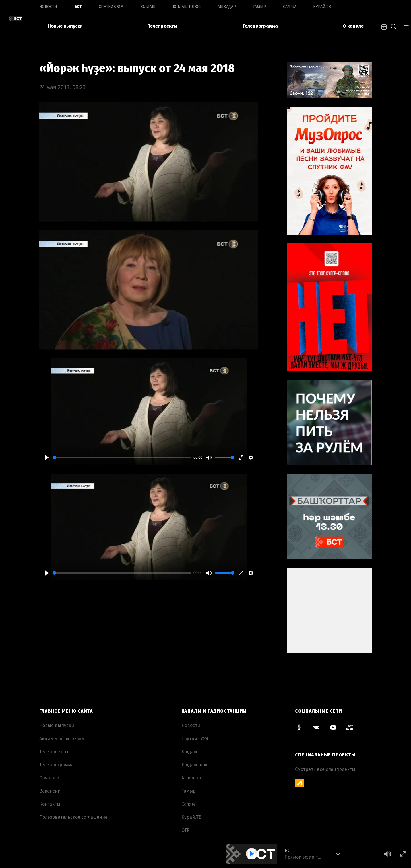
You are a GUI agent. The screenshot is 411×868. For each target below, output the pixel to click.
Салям (290, 7)
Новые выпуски (65, 26)
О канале (353, 26)
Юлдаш (148, 7)
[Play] (47, 458)
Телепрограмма (260, 26)
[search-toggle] (394, 26)
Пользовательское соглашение (73, 817)
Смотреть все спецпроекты (325, 769)
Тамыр (259, 7)
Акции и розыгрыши (62, 739)
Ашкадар (227, 7)
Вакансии (50, 791)
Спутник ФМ (111, 7)
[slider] (122, 457)
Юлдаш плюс (187, 7)
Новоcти (48, 7)
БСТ (78, 7)
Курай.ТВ (322, 7)
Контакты (50, 804)
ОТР (186, 830)
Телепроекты (163, 26)
